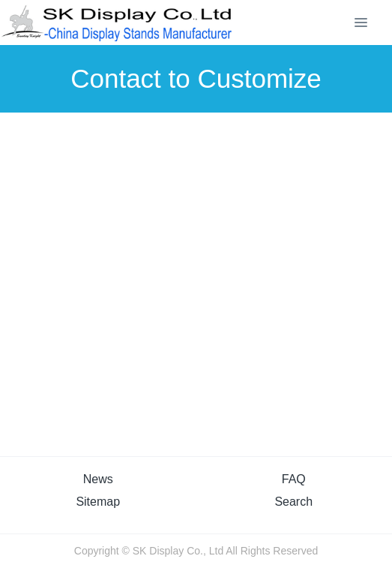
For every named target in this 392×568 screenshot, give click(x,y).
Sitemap (98, 502)
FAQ (294, 479)
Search (293, 502)
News (98, 479)
